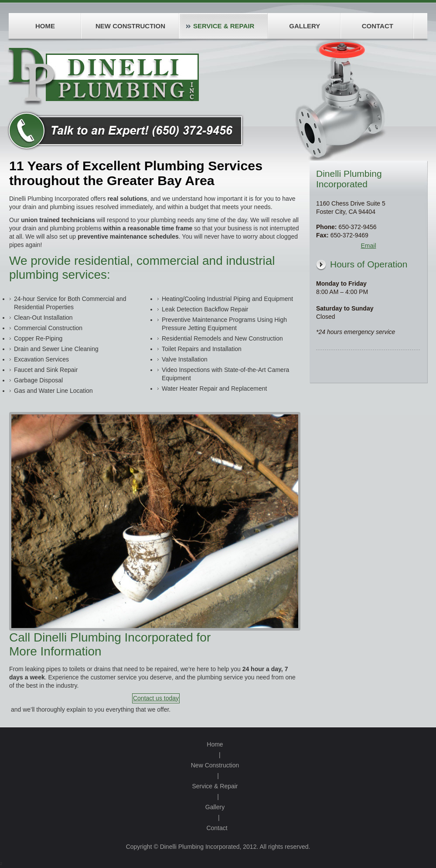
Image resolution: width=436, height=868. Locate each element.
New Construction (215, 765)
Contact (217, 828)
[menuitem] (45, 26)
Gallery (215, 807)
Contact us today (156, 698)
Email (368, 246)
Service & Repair (215, 786)
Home (215, 744)
